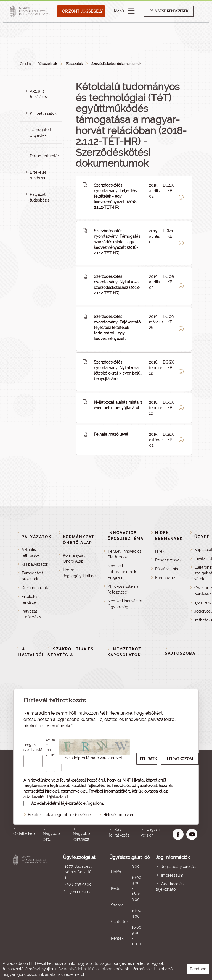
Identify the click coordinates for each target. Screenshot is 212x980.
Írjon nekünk (79, 892)
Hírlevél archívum (119, 815)
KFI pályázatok (43, 113)
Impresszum (172, 875)
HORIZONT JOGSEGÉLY (81, 11)
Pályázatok (74, 64)
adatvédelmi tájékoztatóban (89, 969)
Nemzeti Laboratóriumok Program (122, 572)
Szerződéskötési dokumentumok (116, 64)
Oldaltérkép (24, 833)
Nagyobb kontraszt (81, 836)
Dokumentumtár (44, 156)
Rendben (198, 969)
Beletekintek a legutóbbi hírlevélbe (59, 815)
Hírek (160, 551)
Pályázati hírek (168, 569)
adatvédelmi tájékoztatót (59, 803)
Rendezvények (168, 560)
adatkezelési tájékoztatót (46, 797)
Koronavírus (166, 578)
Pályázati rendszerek (169, 11)
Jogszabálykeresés (178, 867)
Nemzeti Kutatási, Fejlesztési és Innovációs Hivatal (32, 901)
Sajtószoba (180, 653)
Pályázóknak (47, 64)
